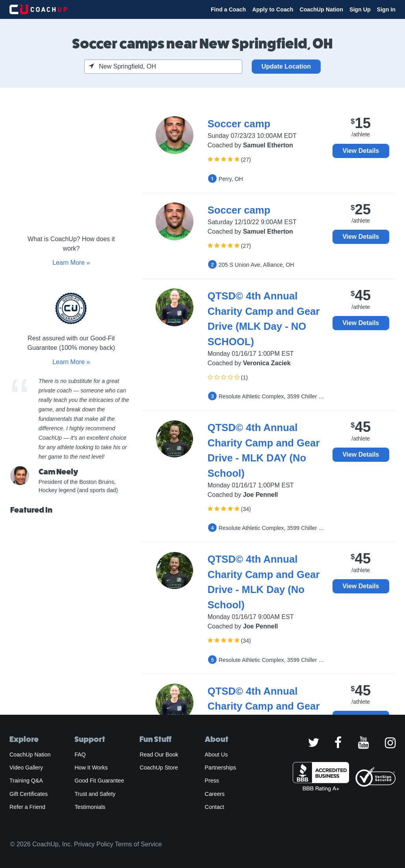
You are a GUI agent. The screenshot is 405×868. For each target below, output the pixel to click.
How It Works (91, 768)
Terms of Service (138, 844)
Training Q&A (26, 781)
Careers (215, 794)
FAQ (80, 755)
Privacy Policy (94, 844)
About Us (216, 755)
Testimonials (90, 807)
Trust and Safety (95, 794)
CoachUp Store (159, 768)
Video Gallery (26, 768)
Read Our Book (159, 755)
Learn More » (71, 263)
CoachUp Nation (321, 9)
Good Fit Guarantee (99, 781)
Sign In (386, 9)
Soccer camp (239, 124)
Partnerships (221, 768)
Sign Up (360, 9)
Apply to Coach (273, 9)
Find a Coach (228, 9)
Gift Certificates (29, 794)
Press (212, 781)
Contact (215, 807)
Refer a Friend (27, 807)
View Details (361, 151)
